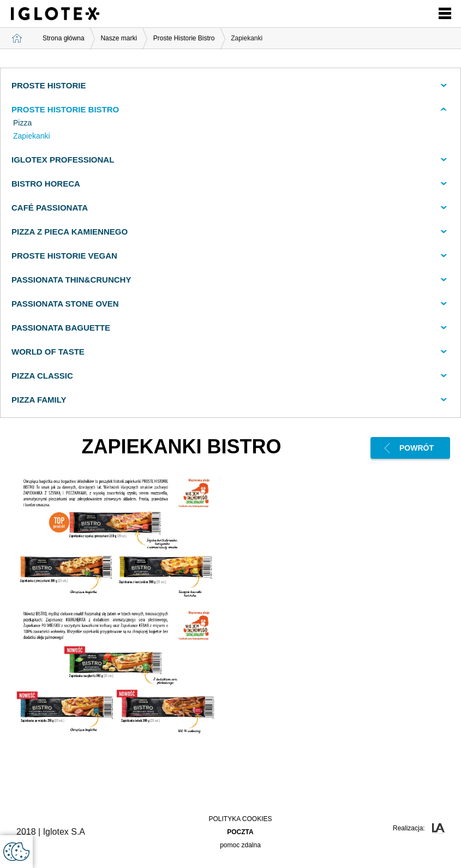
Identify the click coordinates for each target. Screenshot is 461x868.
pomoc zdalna (240, 845)
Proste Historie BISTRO (65, 109)
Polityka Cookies (240, 819)
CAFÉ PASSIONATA (50, 208)
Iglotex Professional (63, 160)
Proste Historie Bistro (184, 38)
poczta (240, 832)
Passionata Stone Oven (65, 304)
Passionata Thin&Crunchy (71, 280)
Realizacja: (419, 828)
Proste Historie (49, 85)
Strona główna (64, 38)
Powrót (417, 448)
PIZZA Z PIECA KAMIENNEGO (70, 232)
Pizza (22, 123)
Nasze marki (119, 38)
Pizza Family (39, 400)
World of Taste (48, 352)
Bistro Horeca (46, 184)
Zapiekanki (32, 136)
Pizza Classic (42, 376)
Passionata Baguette (61, 328)
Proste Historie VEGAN (64, 256)
